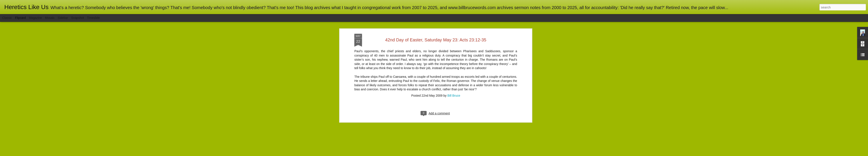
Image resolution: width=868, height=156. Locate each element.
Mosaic (50, 18)
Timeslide (93, 18)
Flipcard (20, 18)
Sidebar (63, 18)
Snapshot (78, 18)
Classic (7, 18)
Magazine (35, 18)
